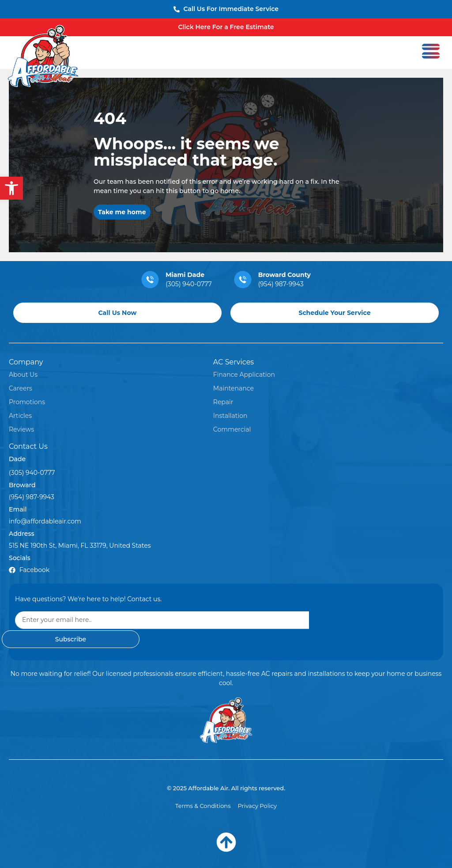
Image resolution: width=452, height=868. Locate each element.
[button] (11, 188)
